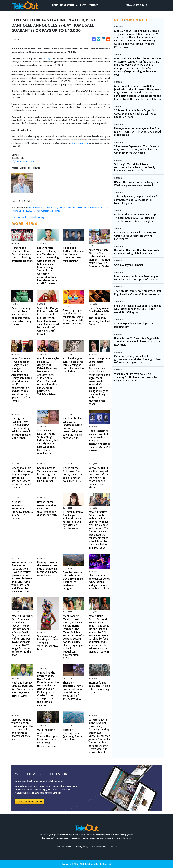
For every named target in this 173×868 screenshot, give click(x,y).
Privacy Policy (82, 847)
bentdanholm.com (80, 143)
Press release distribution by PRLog (28, 217)
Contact (114, 847)
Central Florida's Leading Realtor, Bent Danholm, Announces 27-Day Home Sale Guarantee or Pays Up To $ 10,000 (61, 209)
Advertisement (99, 847)
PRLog (47, 59)
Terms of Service (63, 847)
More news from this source (47, 211)
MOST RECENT (67, 5)
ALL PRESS (81, 5)
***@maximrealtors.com (23, 161)
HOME (55, 5)
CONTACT (93, 5)
